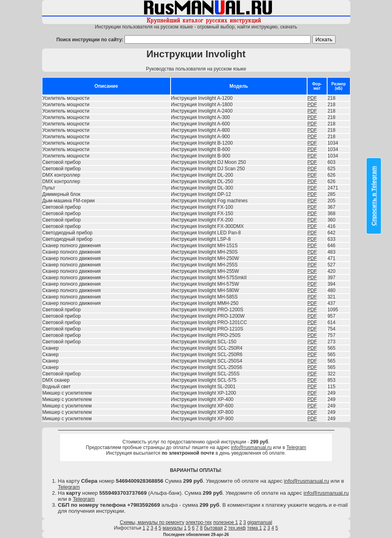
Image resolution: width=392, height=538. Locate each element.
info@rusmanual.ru (251, 447)
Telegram (296, 447)
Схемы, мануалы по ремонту (152, 522)
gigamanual (260, 522)
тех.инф (237, 528)
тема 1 (254, 528)
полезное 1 (225, 522)
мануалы (173, 528)
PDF (312, 98)
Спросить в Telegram (374, 196)
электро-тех (199, 522)
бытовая (213, 528)
